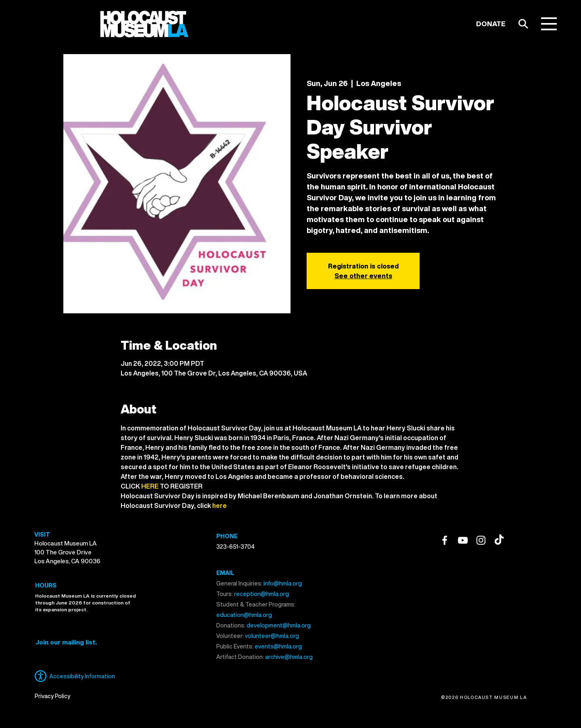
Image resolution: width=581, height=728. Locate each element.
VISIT (42, 534)
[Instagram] (481, 540)
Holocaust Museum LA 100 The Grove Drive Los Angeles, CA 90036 (67, 552)
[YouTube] (463, 540)
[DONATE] (491, 24)
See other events (363, 276)
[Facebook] (445, 540)
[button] (549, 24)
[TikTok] (499, 540)
